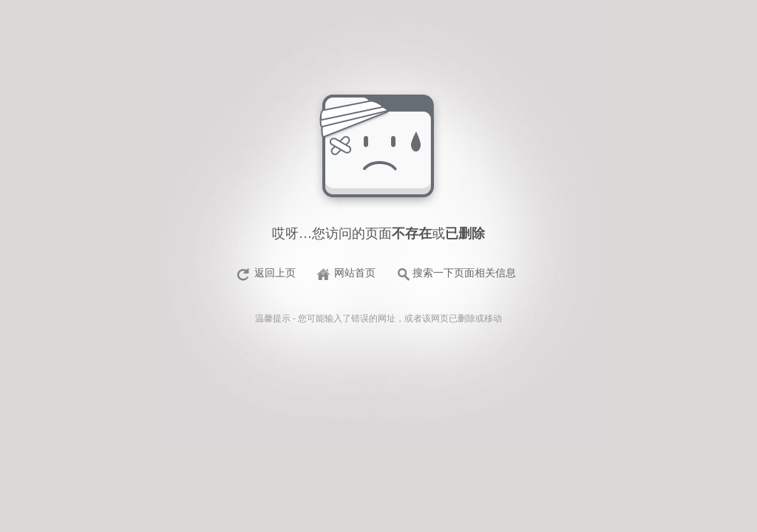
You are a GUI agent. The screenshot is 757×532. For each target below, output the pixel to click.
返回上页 (275, 273)
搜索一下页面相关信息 (464, 273)
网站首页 (355, 273)
